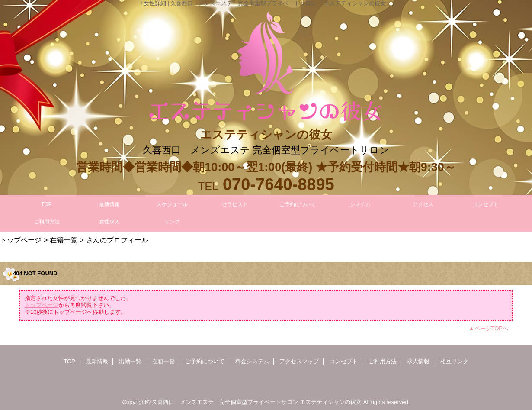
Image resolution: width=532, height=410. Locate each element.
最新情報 (97, 361)
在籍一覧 (64, 240)
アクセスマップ (299, 361)
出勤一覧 (130, 361)
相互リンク (454, 361)
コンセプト (344, 361)
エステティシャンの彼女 (331, 402)
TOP (46, 204)
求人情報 (418, 361)
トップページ (21, 240)
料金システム (252, 361)
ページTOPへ (492, 328)
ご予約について (205, 361)
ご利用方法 (383, 361)
